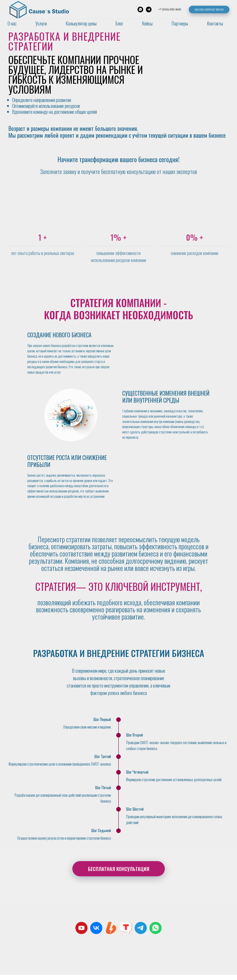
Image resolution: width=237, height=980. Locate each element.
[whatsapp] (156, 933)
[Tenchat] (126, 933)
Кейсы (147, 23)
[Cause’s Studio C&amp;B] (141, 933)
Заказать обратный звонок (209, 9)
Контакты (215, 23)
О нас (12, 23)
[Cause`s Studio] (96, 933)
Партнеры (180, 23)
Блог (119, 23)
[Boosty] (111, 933)
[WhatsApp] (140, 9)
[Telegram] (149, 9)
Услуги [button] (41, 23)
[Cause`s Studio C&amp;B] (81, 933)
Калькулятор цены (81, 23)
